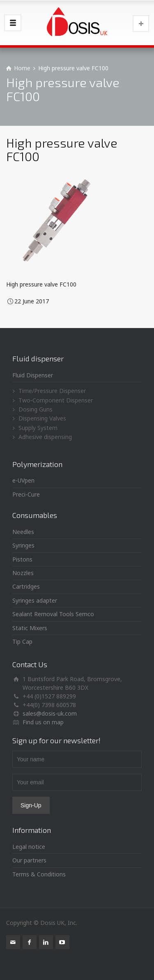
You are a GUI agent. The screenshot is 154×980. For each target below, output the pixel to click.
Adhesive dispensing (45, 437)
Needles (23, 532)
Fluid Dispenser (33, 375)
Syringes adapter (35, 600)
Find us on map (43, 722)
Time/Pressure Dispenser (52, 391)
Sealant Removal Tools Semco (53, 614)
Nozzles (23, 573)
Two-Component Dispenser (56, 400)
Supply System (38, 428)
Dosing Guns (36, 409)
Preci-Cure (26, 494)
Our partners (29, 860)
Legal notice (29, 847)
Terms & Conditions (39, 874)
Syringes (23, 545)
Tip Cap (22, 641)
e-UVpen (23, 480)
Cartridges (26, 586)
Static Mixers (30, 628)
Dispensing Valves (42, 418)
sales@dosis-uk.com (50, 713)
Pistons (22, 559)
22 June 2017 (32, 301)
